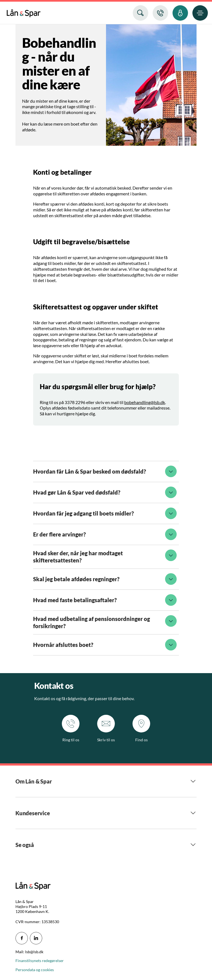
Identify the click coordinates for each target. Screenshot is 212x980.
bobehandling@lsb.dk (145, 402)
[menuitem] (24, 12)
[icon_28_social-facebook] (22, 938)
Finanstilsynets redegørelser (40, 961)
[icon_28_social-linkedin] (36, 938)
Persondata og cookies (35, 970)
